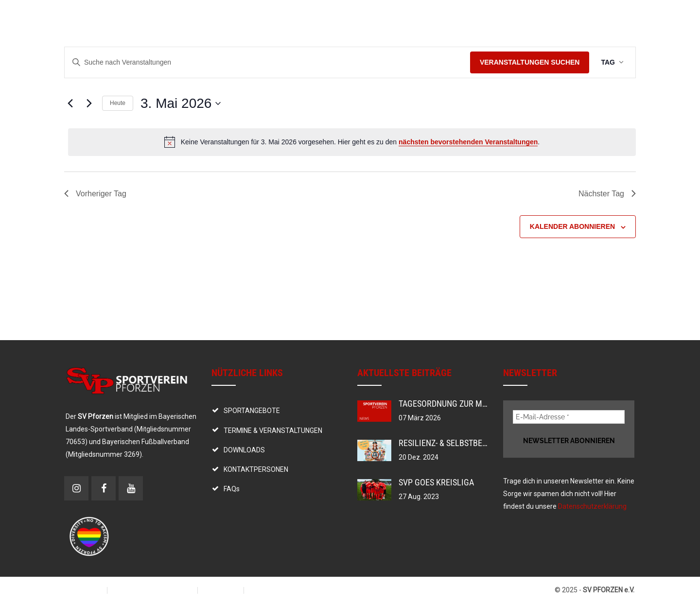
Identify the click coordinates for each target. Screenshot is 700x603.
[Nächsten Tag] (89, 103)
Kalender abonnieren (572, 226)
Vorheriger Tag (95, 194)
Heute (118, 103)
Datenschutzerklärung (592, 506)
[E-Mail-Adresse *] (569, 417)
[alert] (352, 142)
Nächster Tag (607, 194)
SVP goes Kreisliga (436, 482)
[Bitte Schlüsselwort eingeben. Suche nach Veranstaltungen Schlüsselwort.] (267, 62)
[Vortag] (70, 103)
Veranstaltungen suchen (530, 62)
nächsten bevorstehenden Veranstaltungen (468, 142)
